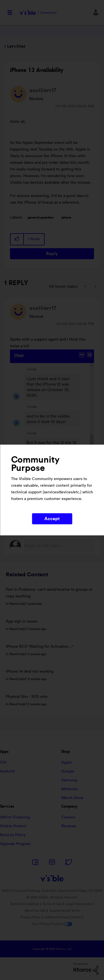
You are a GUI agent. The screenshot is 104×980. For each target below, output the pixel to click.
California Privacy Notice (63, 917)
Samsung (69, 780)
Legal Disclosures (78, 904)
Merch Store (72, 798)
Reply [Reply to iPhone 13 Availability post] (52, 254)
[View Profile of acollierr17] (43, 90)
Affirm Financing (15, 817)
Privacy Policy (30, 917)
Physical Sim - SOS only (27, 697)
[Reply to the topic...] (59, 546)
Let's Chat (16, 46)
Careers (68, 817)
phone (66, 217)
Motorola (69, 789)
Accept (52, 519)
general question (41, 217)
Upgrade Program (16, 844)
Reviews (69, 826)
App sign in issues (22, 621)
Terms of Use (52, 904)
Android (7, 771)
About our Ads (35, 911)
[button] (17, 239)
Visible (38, 13)
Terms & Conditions (24, 904)
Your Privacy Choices (52, 924)
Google (68, 771)
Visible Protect (13, 826)
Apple (67, 763)
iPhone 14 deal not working (30, 672)
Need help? (18, 604)
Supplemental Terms (65, 911)
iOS (3, 763)
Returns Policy (13, 835)
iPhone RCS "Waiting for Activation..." (40, 647)
